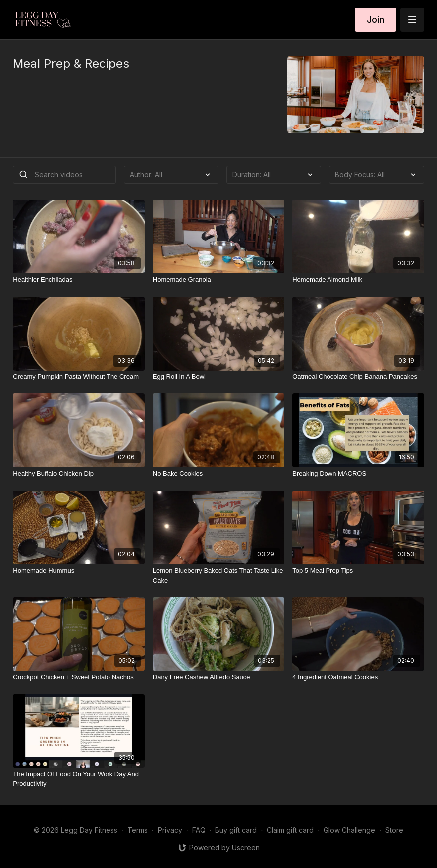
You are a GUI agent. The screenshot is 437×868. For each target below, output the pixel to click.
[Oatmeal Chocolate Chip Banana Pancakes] (358, 377)
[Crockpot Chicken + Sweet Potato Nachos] (79, 677)
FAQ (199, 830)
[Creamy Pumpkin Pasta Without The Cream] (79, 377)
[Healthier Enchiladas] (79, 280)
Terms (138, 830)
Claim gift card (290, 830)
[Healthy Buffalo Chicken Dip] (79, 474)
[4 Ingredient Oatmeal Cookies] (358, 677)
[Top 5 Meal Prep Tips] (358, 571)
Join (376, 20)
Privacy (170, 830)
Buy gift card (236, 830)
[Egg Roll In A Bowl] (218, 377)
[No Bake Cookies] (218, 474)
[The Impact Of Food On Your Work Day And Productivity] (79, 779)
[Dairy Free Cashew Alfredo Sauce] (218, 677)
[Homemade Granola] (218, 280)
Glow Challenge (349, 830)
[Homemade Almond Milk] (358, 280)
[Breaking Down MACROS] (358, 474)
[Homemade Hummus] (79, 571)
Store (394, 830)
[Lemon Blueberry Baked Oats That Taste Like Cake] (218, 575)
